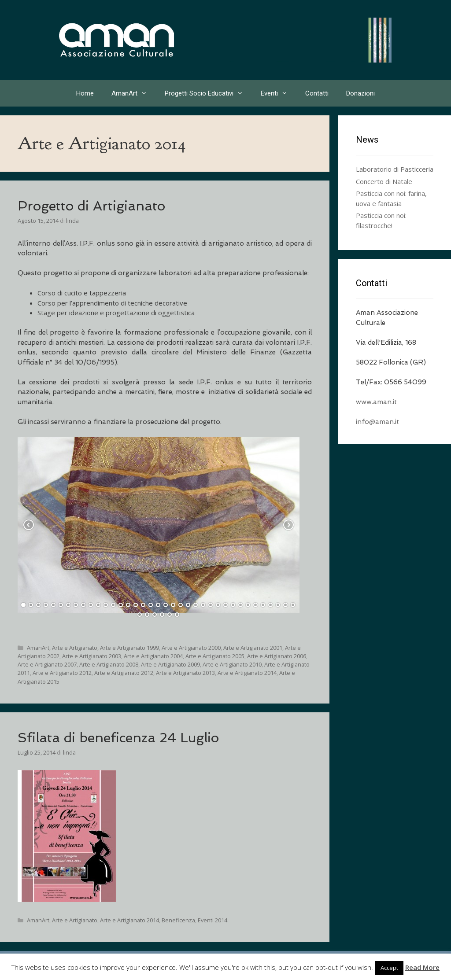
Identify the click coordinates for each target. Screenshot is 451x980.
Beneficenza (178, 920)
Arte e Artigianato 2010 (232, 664)
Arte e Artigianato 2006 (277, 656)
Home (85, 93)
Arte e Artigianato (75, 648)
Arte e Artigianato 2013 (185, 673)
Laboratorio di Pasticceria (395, 169)
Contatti (317, 93)
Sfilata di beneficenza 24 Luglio (118, 738)
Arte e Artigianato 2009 (170, 664)
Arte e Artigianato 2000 (191, 648)
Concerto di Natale (384, 181)
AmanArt (134, 93)
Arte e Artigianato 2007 (47, 664)
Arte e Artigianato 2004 (153, 656)
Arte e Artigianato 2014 (247, 673)
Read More (422, 967)
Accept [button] (389, 968)
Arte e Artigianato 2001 (253, 648)
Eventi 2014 (213, 920)
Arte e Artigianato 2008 (109, 664)
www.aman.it (376, 402)
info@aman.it (377, 422)
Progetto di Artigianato (91, 206)
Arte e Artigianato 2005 (215, 656)
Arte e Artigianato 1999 (129, 648)
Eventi (279, 93)
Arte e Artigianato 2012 (62, 673)
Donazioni (360, 93)
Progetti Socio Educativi (208, 93)
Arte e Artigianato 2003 (92, 656)
